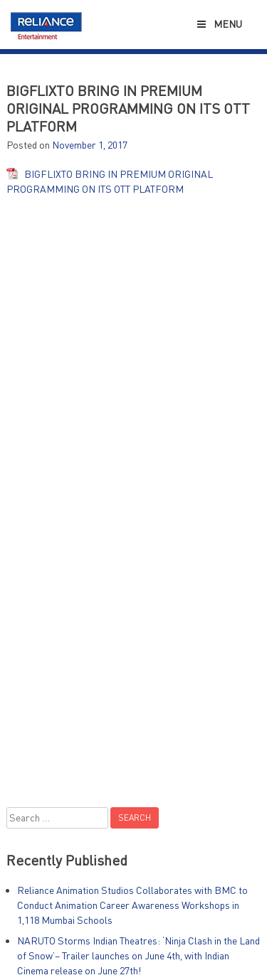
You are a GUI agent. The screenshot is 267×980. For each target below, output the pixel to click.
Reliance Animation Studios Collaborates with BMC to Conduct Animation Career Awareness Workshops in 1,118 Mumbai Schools (132, 905)
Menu (218, 24)
